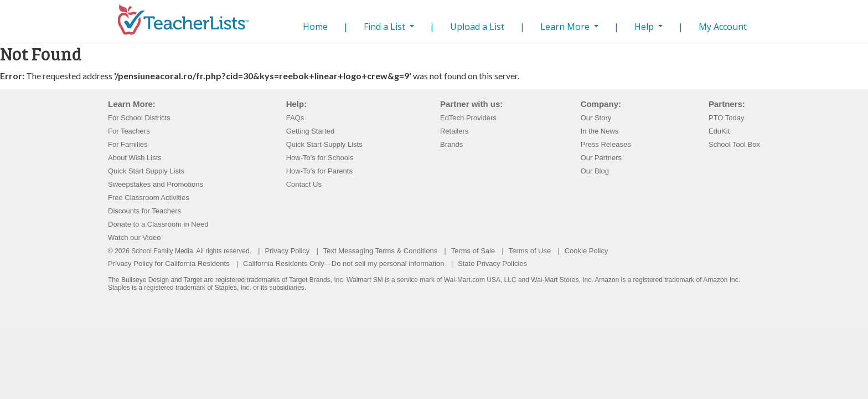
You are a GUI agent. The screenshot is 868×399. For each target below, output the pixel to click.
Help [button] (645, 27)
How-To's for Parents (319, 171)
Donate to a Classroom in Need (158, 224)
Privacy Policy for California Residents (169, 264)
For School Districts (139, 118)
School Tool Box (734, 144)
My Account (723, 27)
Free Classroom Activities (149, 198)
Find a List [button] (386, 27)
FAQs (295, 118)
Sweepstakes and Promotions (156, 184)
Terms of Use (530, 251)
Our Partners (601, 158)
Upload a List (477, 27)
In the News (600, 131)
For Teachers (129, 131)
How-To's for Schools (320, 158)
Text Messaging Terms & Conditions (380, 251)
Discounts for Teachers (144, 211)
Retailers (454, 131)
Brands (451, 144)
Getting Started (310, 131)
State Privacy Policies (492, 264)
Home (313, 26)
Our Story (596, 118)
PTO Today (727, 118)
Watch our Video (134, 237)
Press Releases (606, 144)
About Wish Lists (135, 158)
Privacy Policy (287, 251)
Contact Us (304, 184)
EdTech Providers (468, 118)
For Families (128, 144)
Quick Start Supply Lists (146, 171)
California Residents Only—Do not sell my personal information (343, 264)
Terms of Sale (473, 251)
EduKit (719, 131)
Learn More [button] (566, 27)
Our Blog (595, 171)
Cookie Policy (587, 251)
